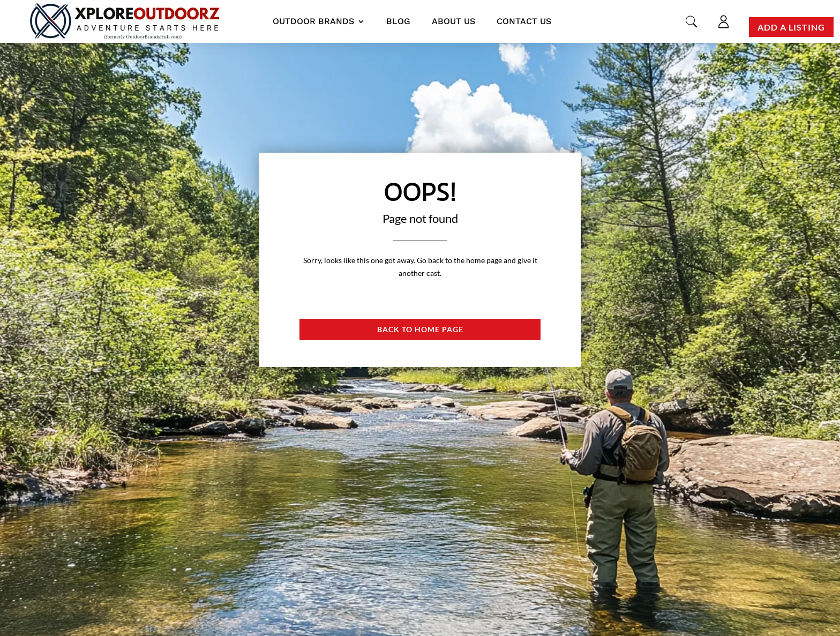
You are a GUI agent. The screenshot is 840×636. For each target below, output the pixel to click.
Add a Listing (791, 27)
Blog (398, 21)
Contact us (524, 21)
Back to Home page (420, 329)
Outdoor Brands (313, 21)
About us (453, 21)
